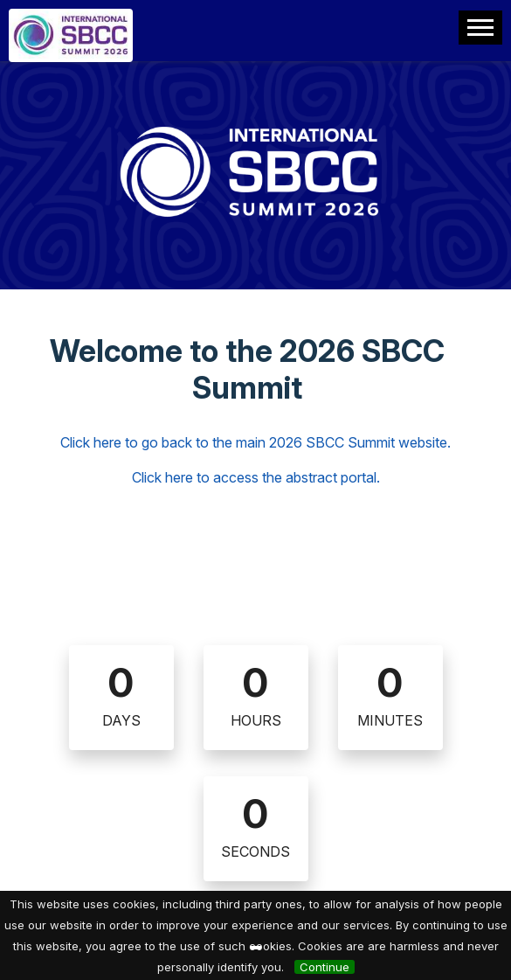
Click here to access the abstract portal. (256, 477)
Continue (325, 967)
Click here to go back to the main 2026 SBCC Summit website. (255, 442)
